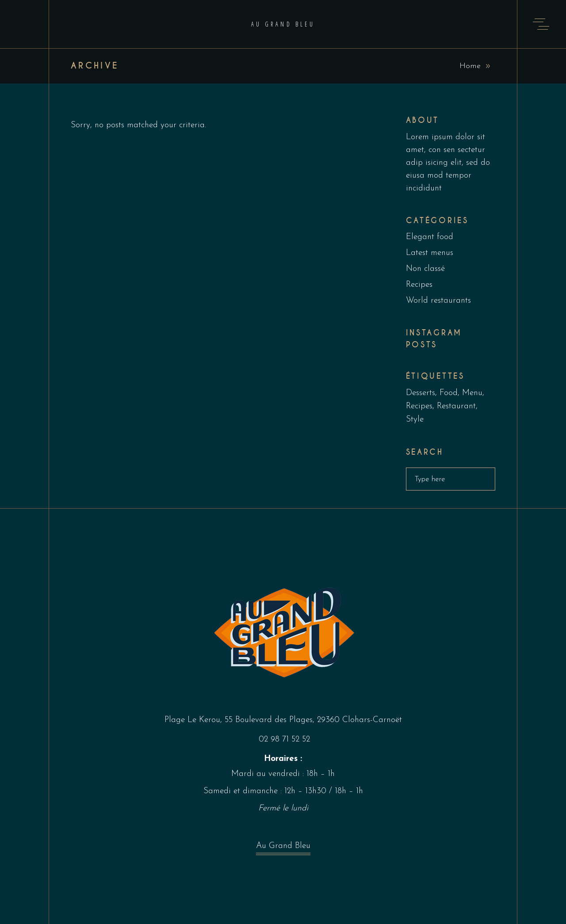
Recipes (419, 285)
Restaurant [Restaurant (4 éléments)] (456, 406)
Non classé (425, 269)
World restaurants (438, 301)
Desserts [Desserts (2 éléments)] (421, 393)
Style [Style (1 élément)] (415, 420)
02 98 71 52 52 (284, 740)
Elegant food (430, 237)
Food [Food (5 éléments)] (449, 393)
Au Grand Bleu (283, 848)
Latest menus (430, 253)
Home (470, 66)
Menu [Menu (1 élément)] (472, 393)
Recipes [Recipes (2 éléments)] (419, 406)
